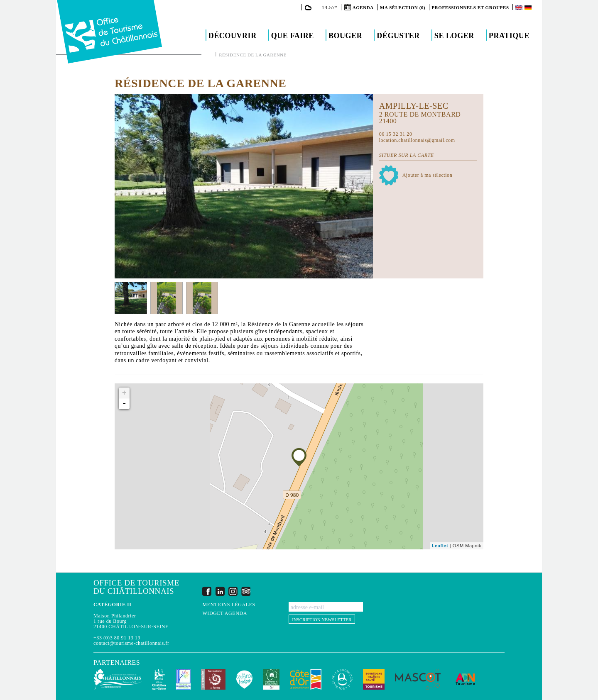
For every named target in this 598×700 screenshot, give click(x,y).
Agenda (363, 7)
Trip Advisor (246, 591)
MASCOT (418, 679)
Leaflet (440, 546)
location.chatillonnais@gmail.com (417, 140)
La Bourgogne (342, 679)
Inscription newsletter (322, 620)
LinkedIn (220, 591)
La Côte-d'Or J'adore (244, 679)
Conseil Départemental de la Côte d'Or (306, 679)
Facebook (207, 591)
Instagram (233, 591)
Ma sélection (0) (403, 7)
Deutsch (529, 8)
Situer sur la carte (407, 155)
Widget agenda (224, 613)
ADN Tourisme (465, 679)
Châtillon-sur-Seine (159, 679)
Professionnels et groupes (471, 7)
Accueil (209, 54)
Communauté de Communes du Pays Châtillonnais (118, 679)
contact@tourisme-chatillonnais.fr (131, 643)
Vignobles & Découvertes (271, 679)
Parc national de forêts (213, 679)
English (520, 8)
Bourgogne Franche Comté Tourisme (374, 679)
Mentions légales (229, 605)
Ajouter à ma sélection (428, 175)
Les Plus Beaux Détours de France (183, 679)
